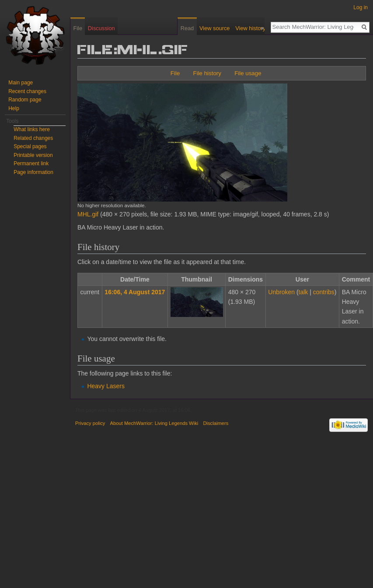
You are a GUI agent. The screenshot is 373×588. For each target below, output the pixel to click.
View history (254, 28)
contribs (324, 292)
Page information (33, 172)
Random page (25, 100)
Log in (361, 7)
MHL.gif (88, 214)
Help (14, 108)
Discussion (101, 28)
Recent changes (27, 91)
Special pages (30, 146)
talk (303, 292)
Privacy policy (90, 423)
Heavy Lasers (106, 386)
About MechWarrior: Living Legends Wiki (154, 423)
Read (191, 28)
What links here (32, 129)
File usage (248, 73)
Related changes (33, 138)
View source (218, 28)
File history (207, 73)
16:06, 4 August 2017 (135, 292)
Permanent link (31, 164)
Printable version (33, 155)
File (175, 73)
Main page (21, 83)
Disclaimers (216, 423)
